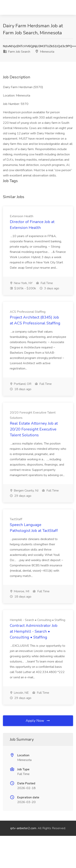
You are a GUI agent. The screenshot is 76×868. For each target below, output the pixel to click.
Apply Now (38, 721)
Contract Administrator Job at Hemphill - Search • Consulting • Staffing (34, 631)
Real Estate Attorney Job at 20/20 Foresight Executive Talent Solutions (34, 429)
